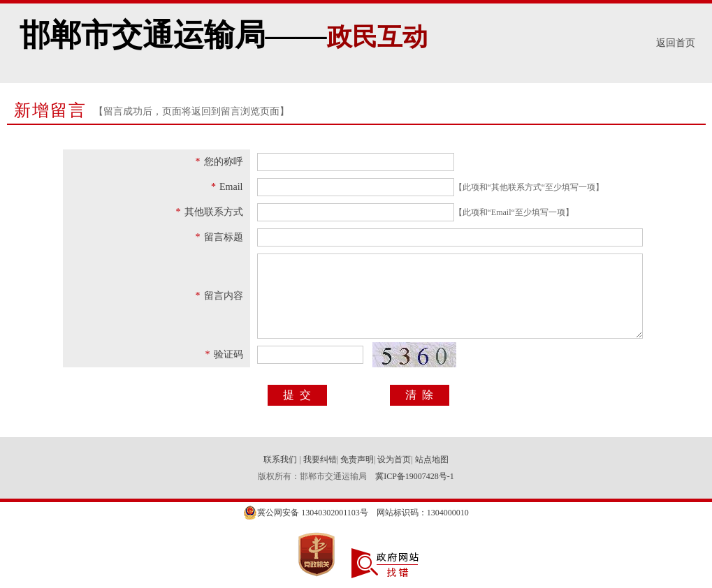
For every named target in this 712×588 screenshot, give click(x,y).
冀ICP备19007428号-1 (415, 476)
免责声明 (357, 460)
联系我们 (281, 460)
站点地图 (432, 460)
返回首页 (676, 43)
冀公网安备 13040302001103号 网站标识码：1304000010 (356, 513)
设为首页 (394, 460)
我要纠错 (320, 460)
